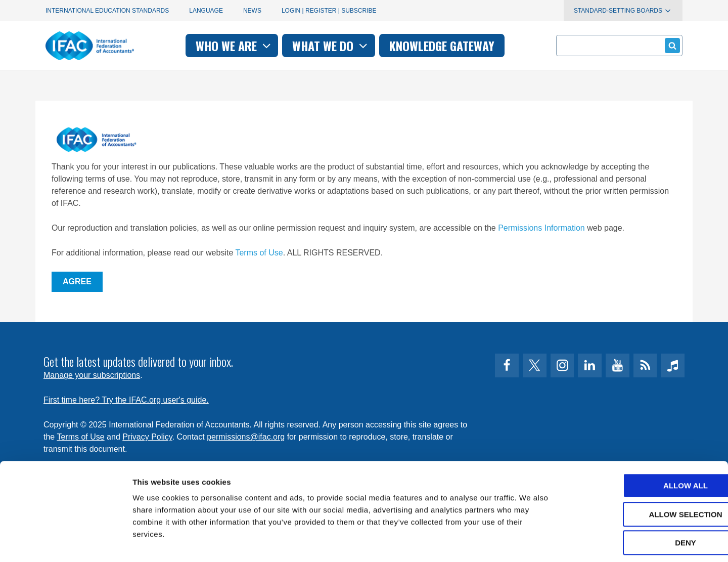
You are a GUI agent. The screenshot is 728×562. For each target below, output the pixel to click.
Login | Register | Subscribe (329, 11)
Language (206, 11)
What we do (331, 46)
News (252, 11)
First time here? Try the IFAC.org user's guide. (126, 400)
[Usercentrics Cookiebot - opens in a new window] (65, 542)
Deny (644, 498)
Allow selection (644, 470)
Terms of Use (259, 253)
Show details (531, 542)
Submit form (671, 45)
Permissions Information (541, 228)
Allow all (644, 441)
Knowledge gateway (442, 46)
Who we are (234, 46)
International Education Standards (107, 11)
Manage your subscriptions (92, 375)
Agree (77, 282)
